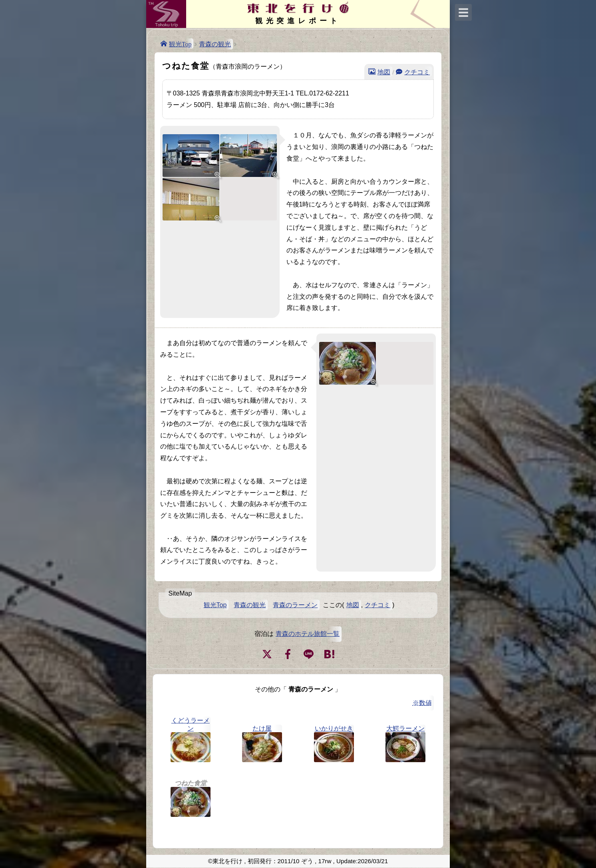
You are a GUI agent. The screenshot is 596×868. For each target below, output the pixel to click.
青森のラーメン (295, 605)
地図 (384, 72)
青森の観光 (215, 44)
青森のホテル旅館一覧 (308, 634)
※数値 (422, 703)
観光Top (180, 44)
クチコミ (417, 72)
